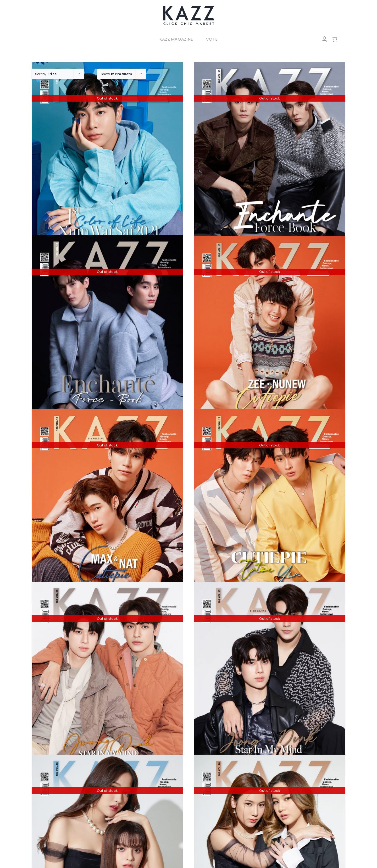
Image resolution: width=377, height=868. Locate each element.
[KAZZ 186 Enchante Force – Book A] (270, 155)
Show (116, 74)
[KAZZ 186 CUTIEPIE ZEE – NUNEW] (270, 329)
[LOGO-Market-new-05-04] (188, 7)
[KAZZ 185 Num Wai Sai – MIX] (107, 156)
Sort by (46, 74)
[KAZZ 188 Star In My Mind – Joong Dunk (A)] (107, 675)
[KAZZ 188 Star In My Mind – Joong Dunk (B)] (270, 675)
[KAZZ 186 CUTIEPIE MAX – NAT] (107, 503)
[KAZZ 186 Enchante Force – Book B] (107, 329)
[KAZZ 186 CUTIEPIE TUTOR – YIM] (270, 503)
